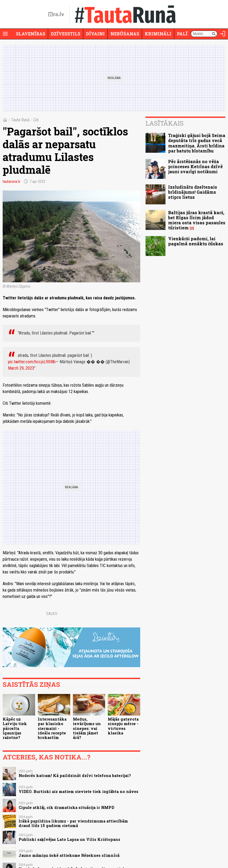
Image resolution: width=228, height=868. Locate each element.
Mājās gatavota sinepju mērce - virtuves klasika (123, 726)
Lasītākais (165, 123)
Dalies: (52, 614)
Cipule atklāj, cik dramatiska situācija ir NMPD (67, 807)
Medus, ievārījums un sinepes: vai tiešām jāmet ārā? (87, 728)
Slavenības (31, 34)
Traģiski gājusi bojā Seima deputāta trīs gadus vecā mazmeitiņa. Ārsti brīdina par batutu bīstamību (197, 143)
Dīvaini (95, 34)
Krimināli (158, 34)
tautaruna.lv (11, 181)
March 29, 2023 (21, 368)
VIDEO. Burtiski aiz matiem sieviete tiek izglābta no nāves (78, 791)
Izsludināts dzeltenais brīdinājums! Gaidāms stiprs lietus (193, 192)
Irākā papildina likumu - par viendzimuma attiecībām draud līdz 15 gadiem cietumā (73, 823)
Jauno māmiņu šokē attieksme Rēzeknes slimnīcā (69, 855)
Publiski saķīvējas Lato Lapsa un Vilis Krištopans (69, 839)
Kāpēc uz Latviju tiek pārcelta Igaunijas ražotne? (15, 728)
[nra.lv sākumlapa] (56, 14)
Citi (36, 120)
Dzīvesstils (66, 34)
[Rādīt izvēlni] (5, 34)
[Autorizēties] (223, 34)
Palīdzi (186, 34)
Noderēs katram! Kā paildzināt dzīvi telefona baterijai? (75, 776)
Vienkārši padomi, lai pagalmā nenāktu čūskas (196, 241)
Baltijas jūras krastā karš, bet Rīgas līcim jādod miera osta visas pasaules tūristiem (197, 220)
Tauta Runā (20, 120)
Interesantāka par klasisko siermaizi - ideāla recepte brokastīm (52, 728)
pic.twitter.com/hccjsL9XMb (32, 362)
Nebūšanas (125, 34)
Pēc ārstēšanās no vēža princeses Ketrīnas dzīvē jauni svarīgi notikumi (195, 166)
